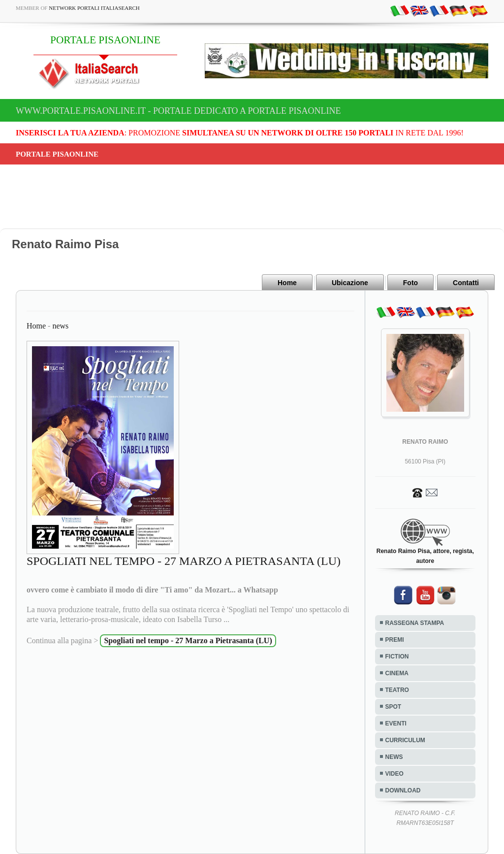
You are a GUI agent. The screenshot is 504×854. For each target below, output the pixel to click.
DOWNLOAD (403, 790)
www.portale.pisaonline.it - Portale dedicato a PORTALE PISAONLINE (178, 111)
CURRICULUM (405, 740)
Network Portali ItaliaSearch (94, 8)
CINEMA (397, 673)
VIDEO (394, 774)
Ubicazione (350, 283)
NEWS (394, 757)
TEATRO (397, 690)
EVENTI (396, 723)
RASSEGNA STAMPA (415, 623)
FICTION (397, 657)
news (60, 326)
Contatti (466, 283)
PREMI (395, 640)
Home (287, 283)
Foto (410, 283)
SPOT (394, 707)
